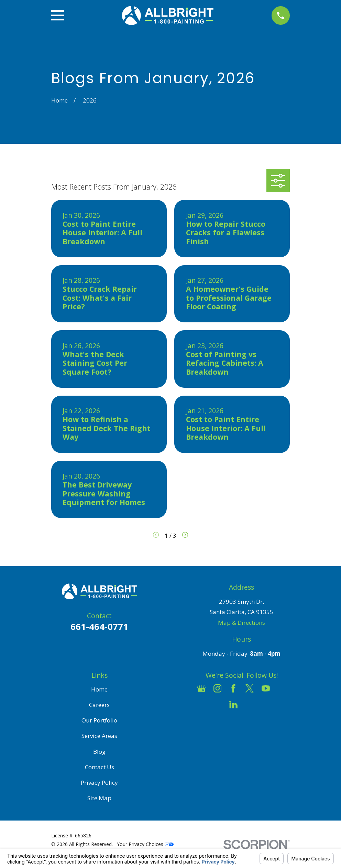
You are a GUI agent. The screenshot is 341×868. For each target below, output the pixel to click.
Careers (99, 705)
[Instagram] (218, 688)
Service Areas (99, 736)
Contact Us (100, 767)
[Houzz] (282, 688)
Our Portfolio (99, 720)
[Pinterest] (250, 705)
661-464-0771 (99, 626)
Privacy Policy (99, 783)
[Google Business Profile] (201, 688)
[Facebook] (233, 688)
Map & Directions (241, 623)
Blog (99, 752)
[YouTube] (266, 688)
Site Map (99, 798)
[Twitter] (250, 688)
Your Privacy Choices (145, 844)
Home (99, 689)
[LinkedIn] (233, 705)
